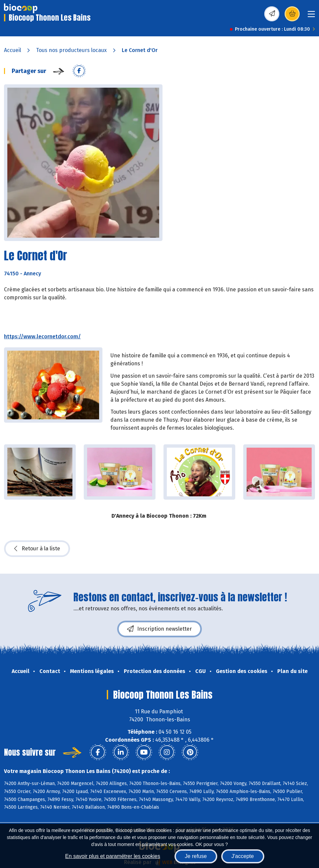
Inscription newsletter (159, 629)
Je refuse (196, 856)
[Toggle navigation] (311, 16)
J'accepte (243, 856)
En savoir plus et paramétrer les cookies (113, 856)
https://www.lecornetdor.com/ (42, 336)
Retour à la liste (37, 549)
